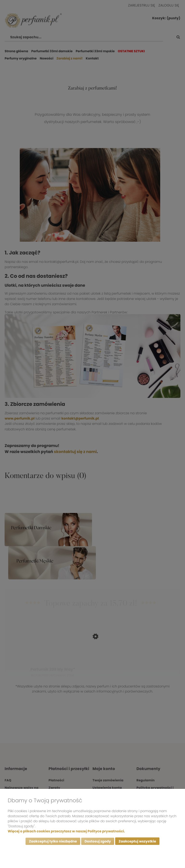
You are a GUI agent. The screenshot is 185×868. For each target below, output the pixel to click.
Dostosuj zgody (98, 841)
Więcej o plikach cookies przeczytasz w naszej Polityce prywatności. (66, 831)
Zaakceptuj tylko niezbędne (53, 841)
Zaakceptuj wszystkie (137, 841)
